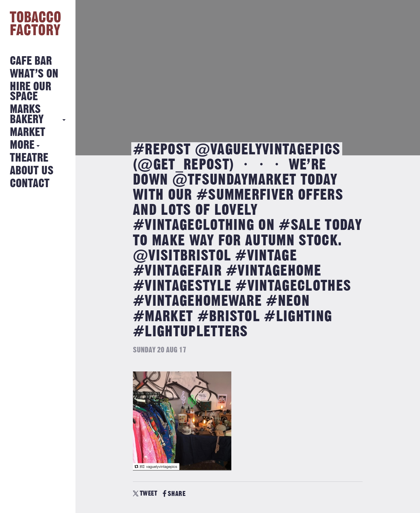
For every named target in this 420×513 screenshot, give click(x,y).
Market (28, 133)
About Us (32, 171)
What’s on (34, 74)
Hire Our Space (31, 92)
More (22, 145)
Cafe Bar (31, 61)
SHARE (174, 494)
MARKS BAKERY (27, 114)
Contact (30, 184)
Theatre (29, 158)
